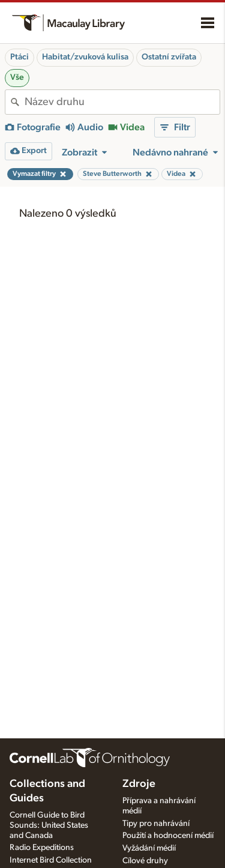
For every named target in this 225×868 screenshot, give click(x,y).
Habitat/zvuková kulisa (85, 57)
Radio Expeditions (42, 848)
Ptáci (19, 57)
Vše (17, 77)
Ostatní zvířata (169, 57)
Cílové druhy (145, 861)
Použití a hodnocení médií (168, 836)
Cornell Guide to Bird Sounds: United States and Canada (49, 825)
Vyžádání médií (149, 848)
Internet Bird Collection (51, 860)
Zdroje (139, 784)
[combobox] (122, 102)
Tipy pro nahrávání (156, 824)
